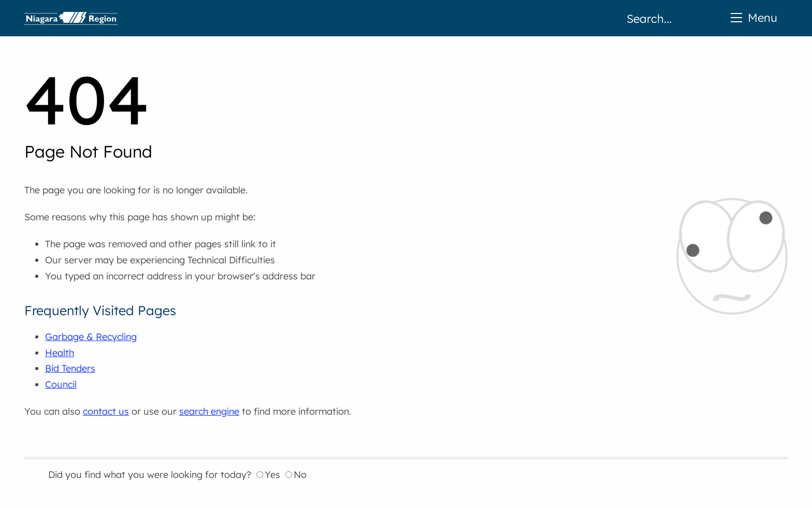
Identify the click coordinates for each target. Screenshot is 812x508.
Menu (754, 17)
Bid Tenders (70, 368)
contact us (106, 411)
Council (61, 384)
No (296, 475)
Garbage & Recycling (91, 337)
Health (60, 353)
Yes (268, 475)
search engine (209, 411)
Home (71, 18)
